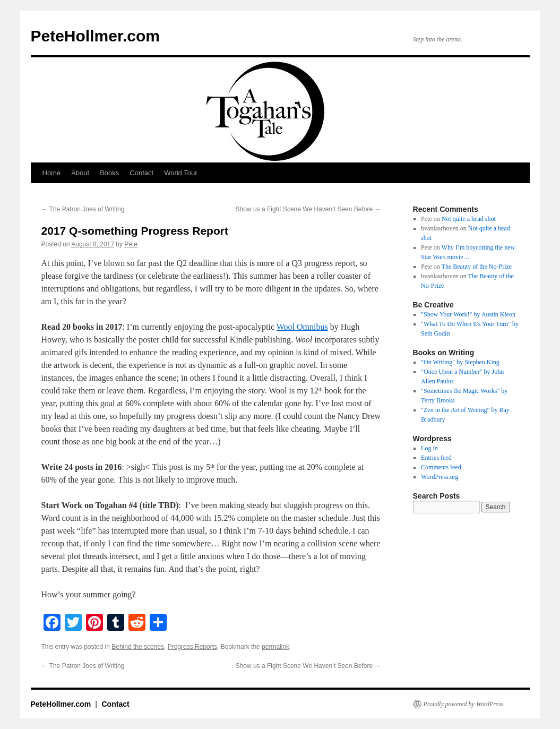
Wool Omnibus (302, 327)
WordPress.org (440, 477)
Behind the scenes (138, 647)
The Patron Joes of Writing (83, 209)
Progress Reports (192, 647)
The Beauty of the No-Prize (477, 267)
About (80, 173)
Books (109, 173)
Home (52, 173)
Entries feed (436, 458)
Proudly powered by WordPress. (464, 704)
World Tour (180, 173)
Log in (429, 448)
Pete (131, 244)
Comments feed (441, 467)
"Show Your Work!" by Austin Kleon (468, 314)
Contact (141, 173)
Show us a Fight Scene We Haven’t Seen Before (308, 209)
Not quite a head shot (469, 219)
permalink (275, 647)
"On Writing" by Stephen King (460, 362)
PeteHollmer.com (95, 36)
